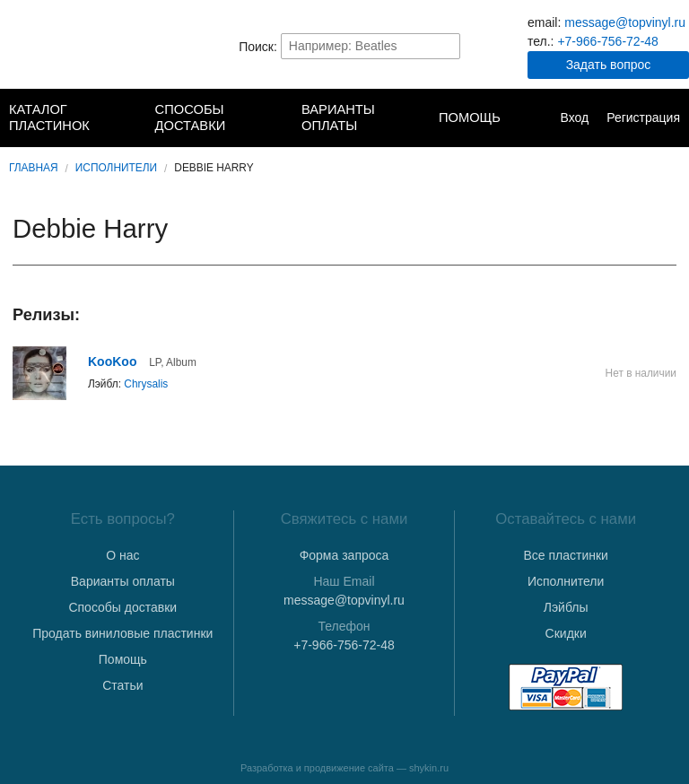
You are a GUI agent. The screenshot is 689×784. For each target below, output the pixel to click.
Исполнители (116, 168)
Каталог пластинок (49, 118)
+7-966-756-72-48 (607, 41)
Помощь (470, 118)
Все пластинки (565, 555)
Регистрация (643, 118)
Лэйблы (566, 607)
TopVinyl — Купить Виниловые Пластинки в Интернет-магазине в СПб (81, 46)
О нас (122, 555)
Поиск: (258, 46)
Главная (34, 168)
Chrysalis (146, 384)
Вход (574, 118)
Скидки (566, 633)
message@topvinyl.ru (625, 22)
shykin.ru (429, 768)
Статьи (122, 685)
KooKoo (112, 362)
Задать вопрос (609, 65)
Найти (445, 46)
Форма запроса (344, 555)
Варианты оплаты (338, 118)
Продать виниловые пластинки (122, 633)
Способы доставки (191, 118)
